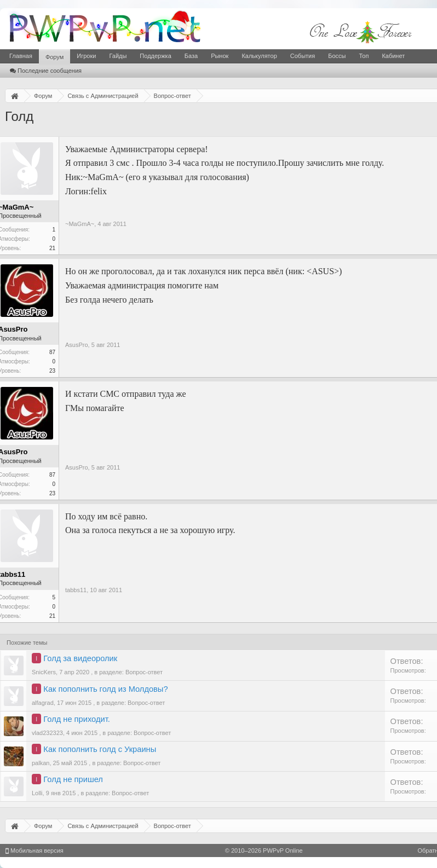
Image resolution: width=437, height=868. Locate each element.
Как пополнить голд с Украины (100, 749)
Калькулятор (259, 56)
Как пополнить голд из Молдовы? (105, 689)
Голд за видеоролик (80, 658)
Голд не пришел (73, 779)
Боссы (337, 56)
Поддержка (155, 56)
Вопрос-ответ (144, 672)
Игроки (86, 56)
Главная (21, 56)
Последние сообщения (46, 71)
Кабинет (393, 56)
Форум (54, 57)
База (191, 56)
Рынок (220, 56)
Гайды (118, 56)
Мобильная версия (34, 850)
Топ (364, 56)
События (303, 56)
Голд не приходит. (76, 719)
